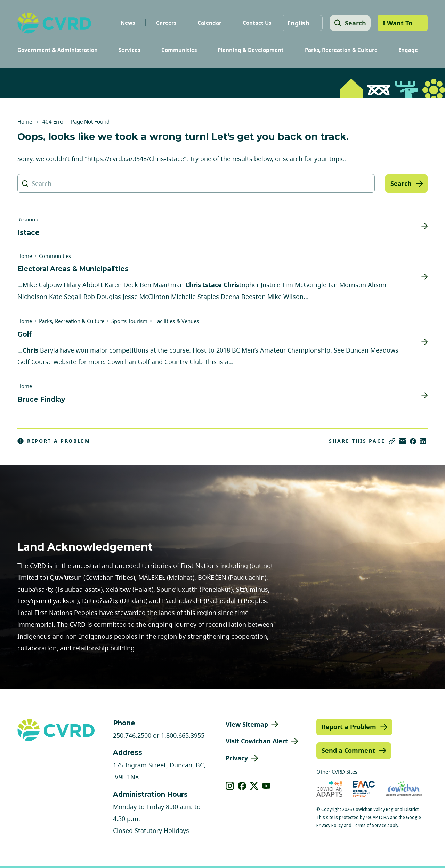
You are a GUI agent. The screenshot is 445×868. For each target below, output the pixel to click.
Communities (179, 50)
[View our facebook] (242, 786)
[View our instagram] (230, 786)
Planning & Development (251, 50)
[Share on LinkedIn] (423, 441)
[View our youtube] (266, 786)
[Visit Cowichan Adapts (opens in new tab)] (330, 789)
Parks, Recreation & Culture (341, 50)
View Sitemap (247, 724)
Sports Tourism (129, 321)
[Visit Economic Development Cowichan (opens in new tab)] (404, 789)
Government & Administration (58, 50)
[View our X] (254, 786)
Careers (165, 23)
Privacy (237, 758)
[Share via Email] (403, 441)
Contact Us (256, 23)
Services (129, 50)
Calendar (208, 23)
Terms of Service (369, 825)
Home (25, 121)
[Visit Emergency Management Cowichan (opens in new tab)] (364, 789)
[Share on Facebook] (413, 441)
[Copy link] (392, 441)
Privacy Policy (330, 825)
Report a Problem (54, 441)
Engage (408, 50)
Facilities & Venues (177, 321)
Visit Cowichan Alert (257, 741)
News (126, 23)
